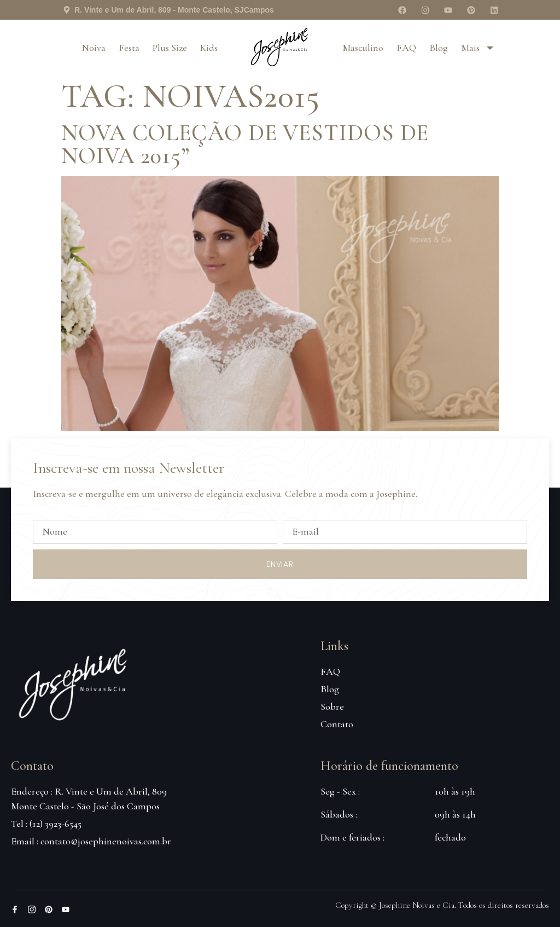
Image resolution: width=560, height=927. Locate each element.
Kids (209, 48)
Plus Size (170, 48)
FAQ (406, 48)
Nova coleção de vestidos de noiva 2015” (245, 144)
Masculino (363, 48)
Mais (478, 48)
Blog (439, 48)
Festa (129, 48)
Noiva (94, 48)
